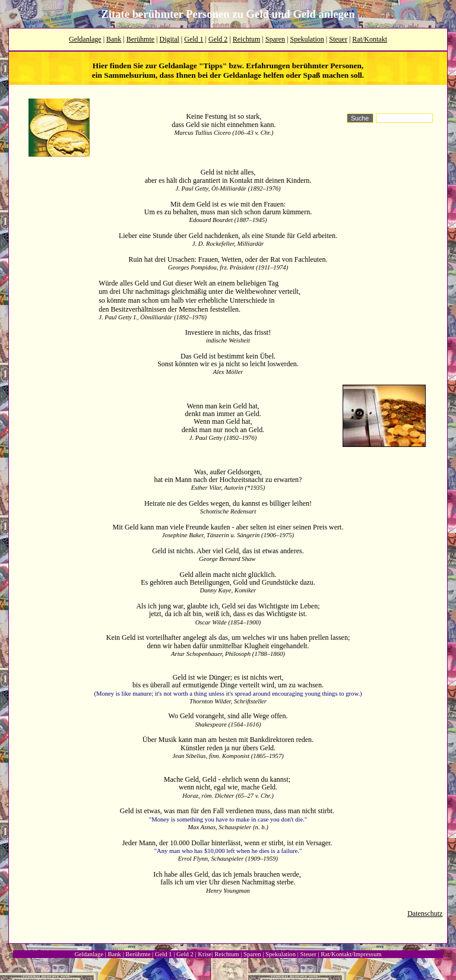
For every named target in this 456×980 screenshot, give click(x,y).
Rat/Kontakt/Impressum (351, 954)
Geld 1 (194, 39)
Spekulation (307, 39)
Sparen (275, 39)
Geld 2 (218, 39)
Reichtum (247, 39)
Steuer (338, 39)
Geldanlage (85, 39)
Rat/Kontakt (370, 39)
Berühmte (140, 39)
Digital (170, 39)
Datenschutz (425, 914)
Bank (114, 39)
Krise (205, 954)
